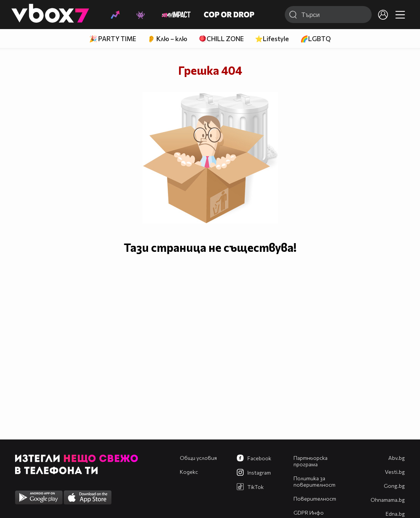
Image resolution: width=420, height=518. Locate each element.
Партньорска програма (310, 461)
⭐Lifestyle (272, 39)
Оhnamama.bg (388, 500)
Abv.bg (397, 458)
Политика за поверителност (314, 481)
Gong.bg (394, 486)
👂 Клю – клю (167, 39)
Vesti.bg (395, 472)
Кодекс (189, 472)
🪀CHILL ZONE (221, 39)
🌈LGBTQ (316, 39)
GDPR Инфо (309, 513)
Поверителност (315, 499)
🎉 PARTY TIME (113, 39)
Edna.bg (395, 514)
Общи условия (198, 458)
